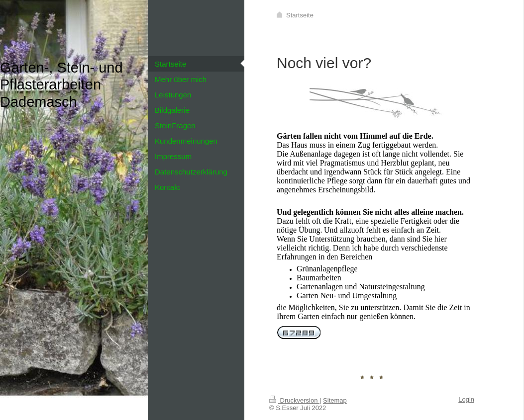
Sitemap (335, 400)
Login (466, 399)
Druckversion (294, 400)
